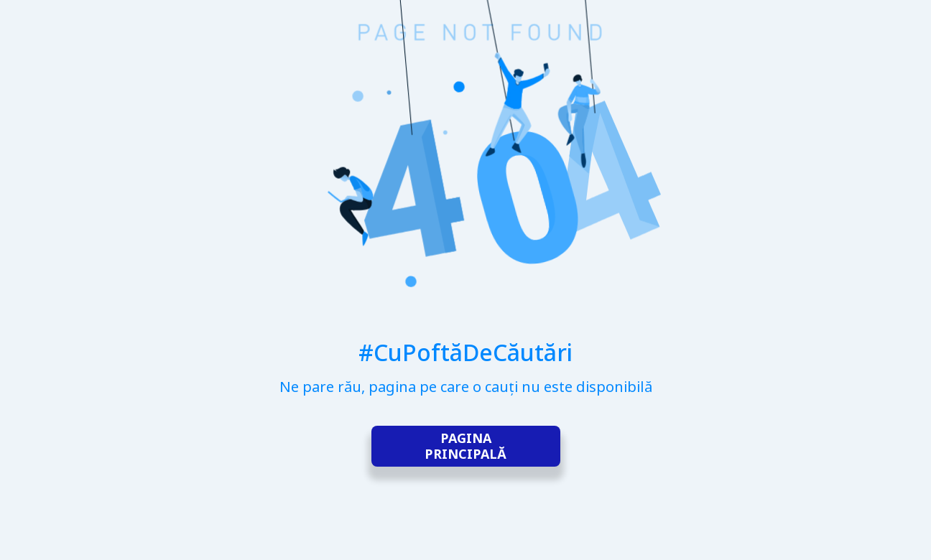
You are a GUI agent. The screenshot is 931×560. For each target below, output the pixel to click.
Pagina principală (465, 446)
